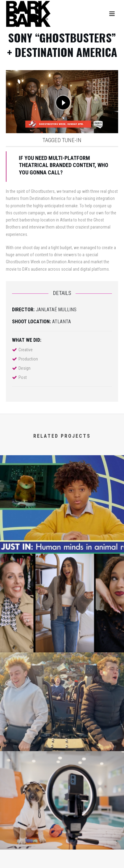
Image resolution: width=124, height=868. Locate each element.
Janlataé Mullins (56, 310)
